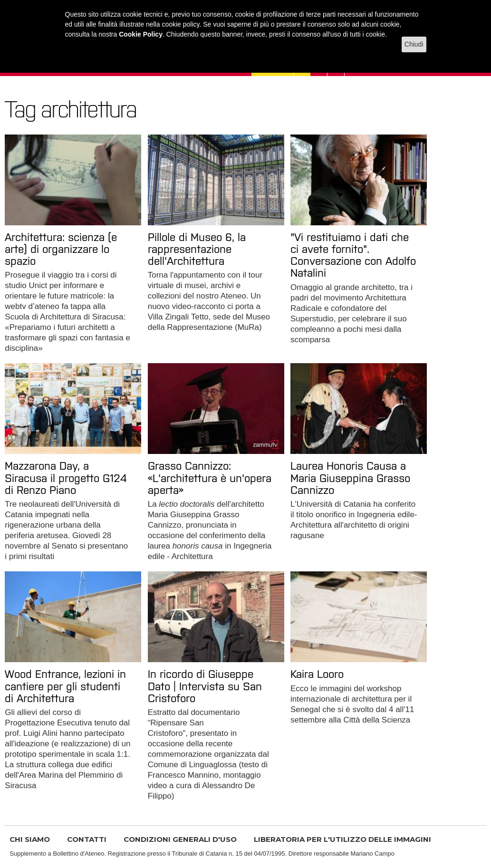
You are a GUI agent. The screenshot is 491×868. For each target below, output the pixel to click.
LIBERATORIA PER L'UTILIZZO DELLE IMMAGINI (342, 839)
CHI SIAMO (30, 839)
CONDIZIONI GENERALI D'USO (180, 839)
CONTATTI (87, 839)
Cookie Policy (141, 34)
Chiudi (414, 44)
